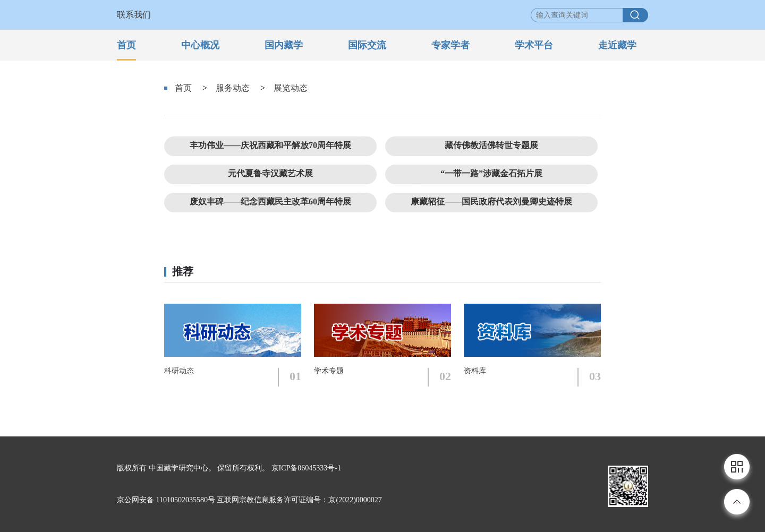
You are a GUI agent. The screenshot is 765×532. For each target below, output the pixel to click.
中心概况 (200, 45)
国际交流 (367, 45)
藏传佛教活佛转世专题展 (491, 145)
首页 (126, 45)
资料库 (475, 371)
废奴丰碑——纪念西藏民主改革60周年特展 (270, 201)
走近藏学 (617, 45)
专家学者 (450, 45)
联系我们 (134, 15)
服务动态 (233, 88)
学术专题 (329, 371)
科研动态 (179, 371)
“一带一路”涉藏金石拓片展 (491, 173)
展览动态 (291, 88)
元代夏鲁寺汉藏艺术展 (270, 173)
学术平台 (534, 45)
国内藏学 (284, 45)
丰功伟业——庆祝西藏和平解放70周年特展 (270, 145)
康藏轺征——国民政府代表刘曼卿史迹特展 (491, 201)
